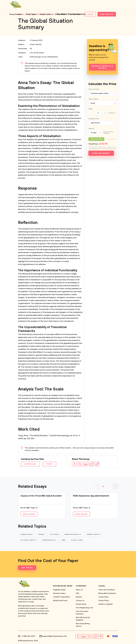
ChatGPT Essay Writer (62, 597)
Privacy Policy (104, 601)
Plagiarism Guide (59, 590)
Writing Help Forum (60, 601)
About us (79, 590)
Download (30, 464)
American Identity (73, 534)
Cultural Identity (29, 540)
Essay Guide (60, 14)
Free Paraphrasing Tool (84, 608)
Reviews (79, 597)
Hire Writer (107, 14)
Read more (29, 514)
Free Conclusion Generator (82, 613)
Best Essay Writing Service (83, 625)
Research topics (59, 593)
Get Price (27, 568)
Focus (44, 57)
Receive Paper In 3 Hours (102, 67)
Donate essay (81, 604)
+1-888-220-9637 (28, 636)
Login (90, 14)
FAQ (77, 593)
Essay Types (31, 14)
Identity (38, 44)
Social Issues (39, 53)
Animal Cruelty (94, 534)
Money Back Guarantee (107, 593)
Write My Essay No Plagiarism (83, 619)
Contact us (80, 601)
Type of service (94, 89)
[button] (103, 486)
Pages (91, 109)
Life (31, 53)
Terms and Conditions (107, 590)
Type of (93, 99)
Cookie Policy (104, 597)
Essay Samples (16, 14)
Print (50, 464)
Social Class (77, 540)
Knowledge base (63, 586)
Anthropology (35, 57)
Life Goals (54, 534)
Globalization (53, 57)
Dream (41, 534)
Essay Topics (46, 14)
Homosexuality (49, 540)
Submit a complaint (106, 604)
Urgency (91, 129)
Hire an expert (101, 153)
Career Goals (27, 534)
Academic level (94, 119)
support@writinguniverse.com (55, 636)
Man (64, 540)
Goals (32, 44)
